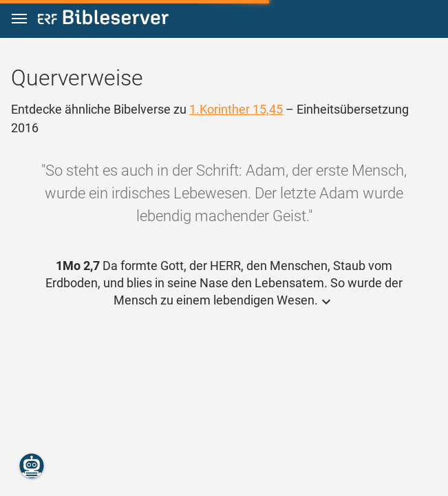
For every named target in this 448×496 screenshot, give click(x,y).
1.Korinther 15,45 (236, 109)
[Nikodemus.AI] (32, 466)
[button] (19, 19)
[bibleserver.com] (103, 20)
